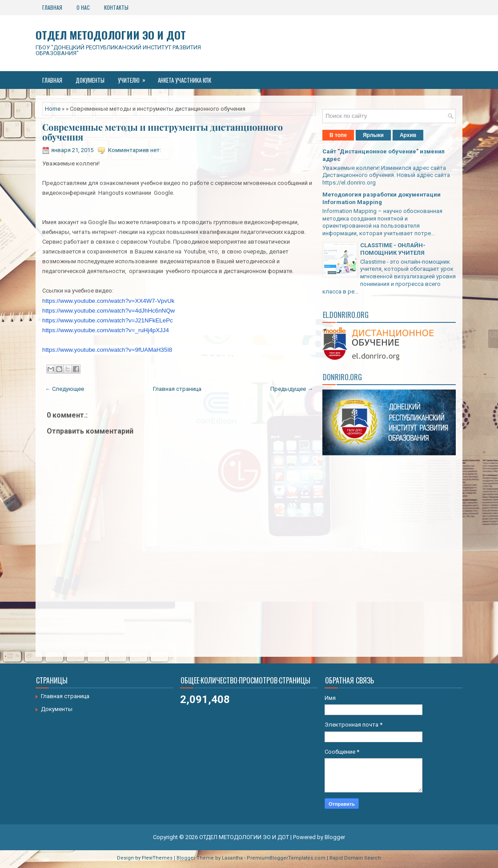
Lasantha (232, 858)
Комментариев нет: (135, 150)
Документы (90, 80)
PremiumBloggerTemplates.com (286, 858)
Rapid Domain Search (355, 858)
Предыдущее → (292, 389)
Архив (408, 135)
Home (53, 109)
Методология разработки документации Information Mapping (382, 198)
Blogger (335, 837)
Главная (52, 7)
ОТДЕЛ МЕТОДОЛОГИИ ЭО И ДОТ (111, 35)
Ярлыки (373, 135)
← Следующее (64, 389)
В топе (338, 135)
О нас (83, 7)
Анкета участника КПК (185, 80)
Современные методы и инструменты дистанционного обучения (163, 132)
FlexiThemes (157, 858)
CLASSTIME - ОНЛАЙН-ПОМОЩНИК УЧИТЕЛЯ (393, 249)
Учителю (135, 78)
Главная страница (177, 389)
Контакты (116, 7)
